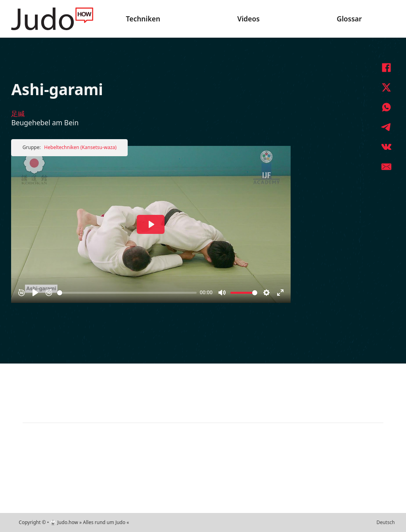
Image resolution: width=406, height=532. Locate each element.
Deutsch (385, 522)
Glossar (349, 19)
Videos (248, 19)
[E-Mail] (386, 166)
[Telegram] (386, 127)
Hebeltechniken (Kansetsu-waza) (80, 147)
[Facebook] (386, 67)
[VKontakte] (386, 147)
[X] (386, 87)
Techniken (143, 19)
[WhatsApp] (386, 107)
